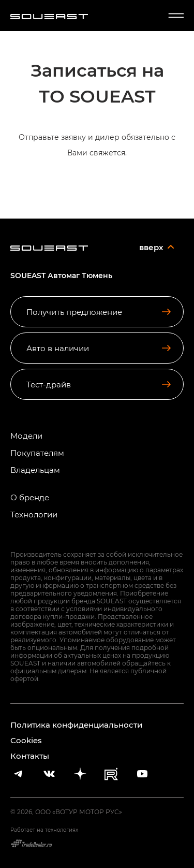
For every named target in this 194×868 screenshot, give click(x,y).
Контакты (30, 756)
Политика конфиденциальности (76, 725)
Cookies (26, 740)
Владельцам (35, 470)
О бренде (30, 497)
